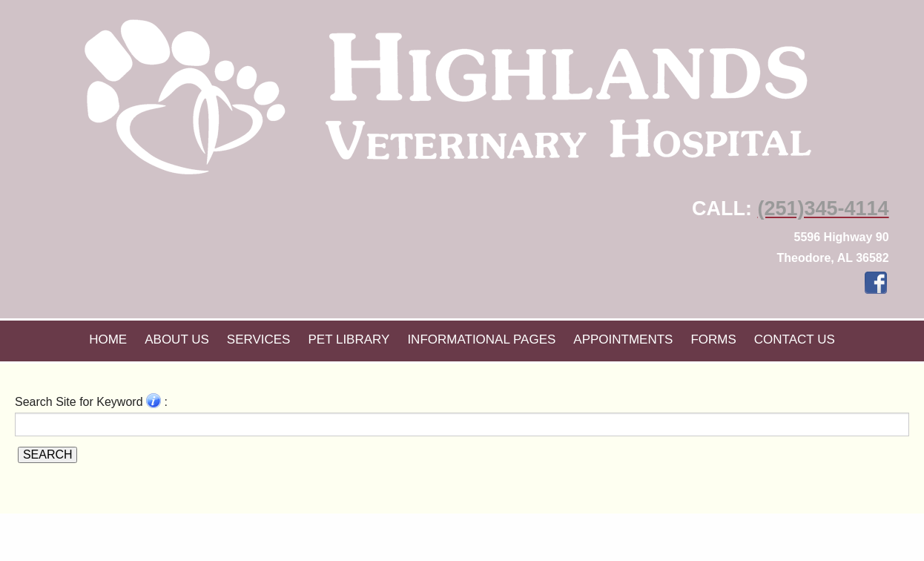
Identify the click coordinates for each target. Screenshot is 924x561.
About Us (177, 339)
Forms (713, 339)
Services (259, 339)
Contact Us (795, 339)
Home (108, 339)
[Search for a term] (462, 424)
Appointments (623, 339)
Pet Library (349, 339)
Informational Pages (481, 339)
